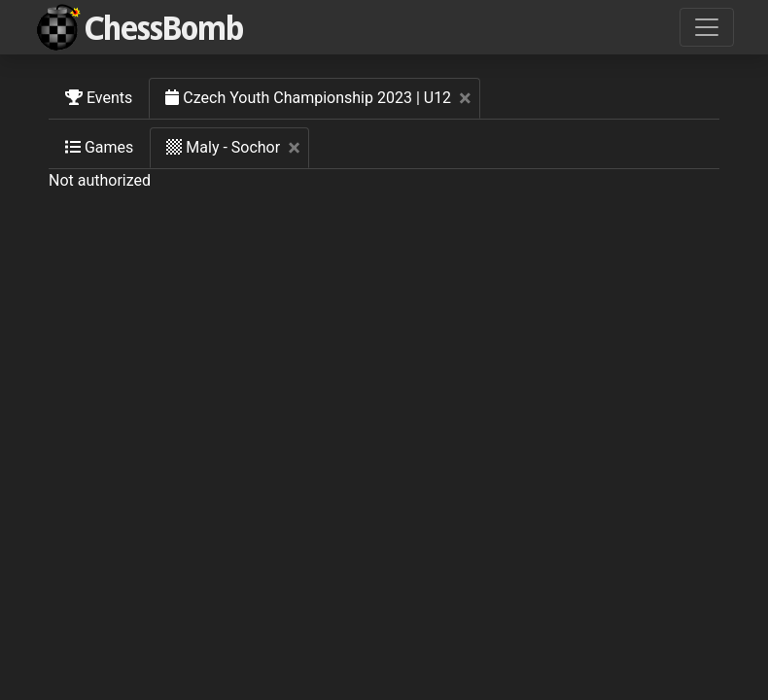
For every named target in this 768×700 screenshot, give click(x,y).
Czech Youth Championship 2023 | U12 (323, 98)
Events (99, 98)
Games (99, 147)
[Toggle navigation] (707, 27)
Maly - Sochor (238, 147)
